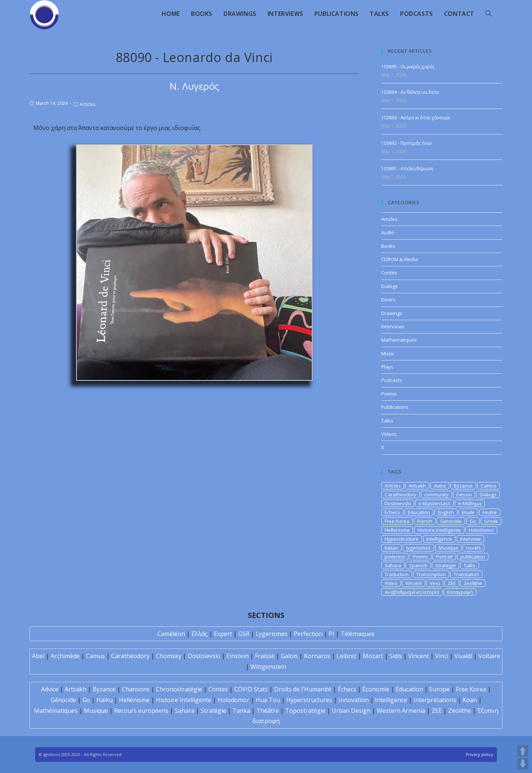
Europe (439, 689)
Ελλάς (199, 634)
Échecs (347, 689)
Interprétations (435, 700)
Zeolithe (473, 583)
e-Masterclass (434, 503)
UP (523, 751)
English (446, 512)
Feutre (490, 512)
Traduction (397, 574)
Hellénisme (134, 700)
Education (419, 512)
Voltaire (489, 656)
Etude (468, 512)
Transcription (431, 574)
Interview (470, 539)
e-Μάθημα (470, 503)
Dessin (464, 495)
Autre (440, 486)
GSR (244, 634)
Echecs (392, 512)
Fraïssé (265, 656)
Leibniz (347, 656)
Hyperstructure (402, 539)
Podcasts (392, 380)
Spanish (418, 565)
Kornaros (317, 656)
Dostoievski (398, 503)
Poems (389, 394)
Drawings (392, 313)
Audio (388, 232)
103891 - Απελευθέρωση (407, 169)
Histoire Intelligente (439, 530)
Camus (489, 486)
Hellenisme (397, 530)
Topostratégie (305, 711)
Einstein (238, 656)
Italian (391, 548)
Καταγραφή (460, 592)
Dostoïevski (204, 656)
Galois (289, 656)
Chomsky (169, 656)
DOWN (523, 764)
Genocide (451, 521)
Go (473, 521)
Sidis (396, 656)
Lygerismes (272, 634)
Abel (38, 656)
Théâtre (268, 711)
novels (473, 548)
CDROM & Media (400, 259)
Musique (448, 548)
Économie (376, 689)
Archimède (65, 656)
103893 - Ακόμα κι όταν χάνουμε (416, 118)
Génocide (63, 700)
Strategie (446, 565)
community (436, 495)
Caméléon (171, 634)
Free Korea (397, 521)
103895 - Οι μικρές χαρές (408, 67)
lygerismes (418, 548)
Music (388, 353)
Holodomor (481, 530)
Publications (395, 407)
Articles (88, 104)
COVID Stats (251, 689)
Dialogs (390, 286)
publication (473, 557)
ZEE (452, 583)
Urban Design (351, 711)
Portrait (444, 557)
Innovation (354, 700)
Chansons (136, 689)
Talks (387, 421)
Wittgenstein (268, 667)
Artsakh (417, 486)
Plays (387, 367)
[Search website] (488, 14)
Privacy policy (480, 754)
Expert (223, 634)
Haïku (105, 700)
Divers (388, 300)
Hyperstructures (309, 700)
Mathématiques (56, 711)
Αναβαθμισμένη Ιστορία (412, 592)
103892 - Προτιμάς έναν (406, 143)
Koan (470, 700)
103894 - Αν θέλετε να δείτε (410, 92)
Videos (389, 434)
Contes (389, 273)
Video (391, 583)
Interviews (393, 326)
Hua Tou (268, 700)
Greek (491, 521)
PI (332, 634)
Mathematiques (399, 340)
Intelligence (439, 539)
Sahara (393, 565)
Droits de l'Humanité (303, 689)
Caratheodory (400, 495)
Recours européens (141, 711)
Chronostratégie (179, 689)
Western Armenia (401, 711)
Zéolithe (460, 711)
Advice (50, 689)
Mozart (373, 656)
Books (388, 246)
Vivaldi (463, 656)
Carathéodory (130, 656)
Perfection (308, 634)
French (425, 521)
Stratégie (213, 711)
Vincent (414, 583)
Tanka (241, 711)
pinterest (395, 557)
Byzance (463, 486)
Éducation (409, 689)
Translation (466, 574)
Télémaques (358, 634)
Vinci (435, 583)
